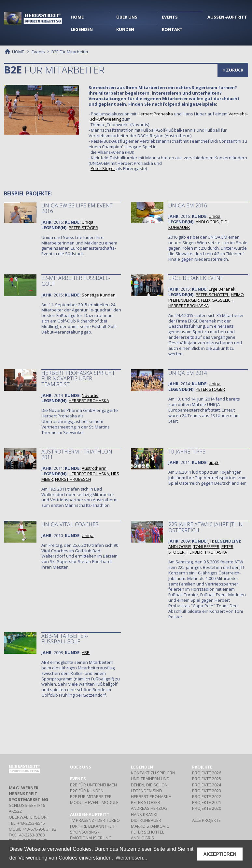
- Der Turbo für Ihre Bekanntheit (95, 823)
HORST (73, 479)
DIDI (146, 820)
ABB (86, 652)
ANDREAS (149, 808)
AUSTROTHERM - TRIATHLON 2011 (77, 454)
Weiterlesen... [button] (132, 858)
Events (38, 52)
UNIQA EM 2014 (188, 373)
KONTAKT (172, 29)
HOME (77, 17)
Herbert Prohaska (155, 114)
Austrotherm (94, 468)
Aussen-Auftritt (90, 814)
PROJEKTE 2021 (207, 802)
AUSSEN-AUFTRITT (227, 17)
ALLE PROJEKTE (206, 820)
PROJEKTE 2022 (207, 796)
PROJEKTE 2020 (207, 808)
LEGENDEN (82, 29)
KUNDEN (125, 29)
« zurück (233, 70)
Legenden (142, 767)
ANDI (207, 222)
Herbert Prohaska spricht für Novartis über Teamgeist (78, 379)
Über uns (81, 767)
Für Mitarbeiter (91, 796)
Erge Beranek (222, 289)
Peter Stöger (103, 168)
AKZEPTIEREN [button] (220, 854)
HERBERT (189, 306)
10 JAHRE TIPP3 (187, 452)
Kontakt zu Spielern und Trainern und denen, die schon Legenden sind (153, 782)
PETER (83, 228)
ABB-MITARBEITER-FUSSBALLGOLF (65, 639)
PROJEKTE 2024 (207, 785)
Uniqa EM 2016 (188, 205)
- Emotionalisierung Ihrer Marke (91, 838)
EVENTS (170, 17)
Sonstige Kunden (99, 295)
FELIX (217, 300)
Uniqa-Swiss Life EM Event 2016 (77, 208)
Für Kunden (87, 791)
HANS (145, 814)
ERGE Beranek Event (196, 278)
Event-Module (94, 802)
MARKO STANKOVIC (150, 826)
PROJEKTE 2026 (207, 773)
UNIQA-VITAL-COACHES (70, 524)
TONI (206, 546)
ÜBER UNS (127, 17)
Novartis (90, 395)
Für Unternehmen (93, 785)
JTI (211, 541)
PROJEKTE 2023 (207, 791)
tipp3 (214, 462)
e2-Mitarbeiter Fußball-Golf (76, 281)
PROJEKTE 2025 (207, 779)
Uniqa (88, 222)
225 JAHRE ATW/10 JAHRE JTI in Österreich (206, 527)
